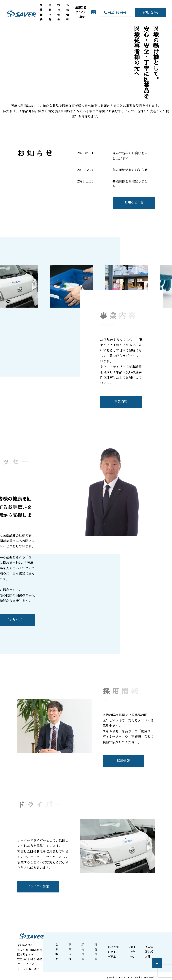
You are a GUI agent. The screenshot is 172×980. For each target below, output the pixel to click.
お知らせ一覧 (134, 202)
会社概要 (41, 12)
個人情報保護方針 (149, 952)
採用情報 (59, 12)
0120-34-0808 (115, 13)
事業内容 (50, 12)
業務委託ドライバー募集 (81, 12)
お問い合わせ (150, 13)
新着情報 (68, 12)
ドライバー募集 (38, 886)
